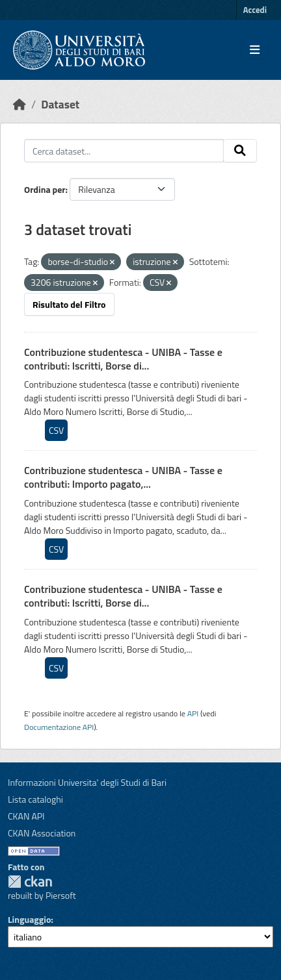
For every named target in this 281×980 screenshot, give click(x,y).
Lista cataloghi (35, 799)
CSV (56, 430)
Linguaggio (29, 919)
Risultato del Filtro (69, 304)
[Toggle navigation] (255, 50)
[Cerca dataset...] (124, 151)
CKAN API (26, 816)
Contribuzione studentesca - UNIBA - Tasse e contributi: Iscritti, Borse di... (123, 359)
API (193, 713)
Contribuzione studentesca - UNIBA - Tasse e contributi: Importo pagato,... (123, 477)
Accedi (255, 10)
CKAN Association (42, 833)
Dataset (60, 104)
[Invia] (240, 151)
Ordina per (45, 189)
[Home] (20, 104)
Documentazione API (59, 727)
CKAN (30, 882)
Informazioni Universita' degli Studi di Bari (87, 782)
